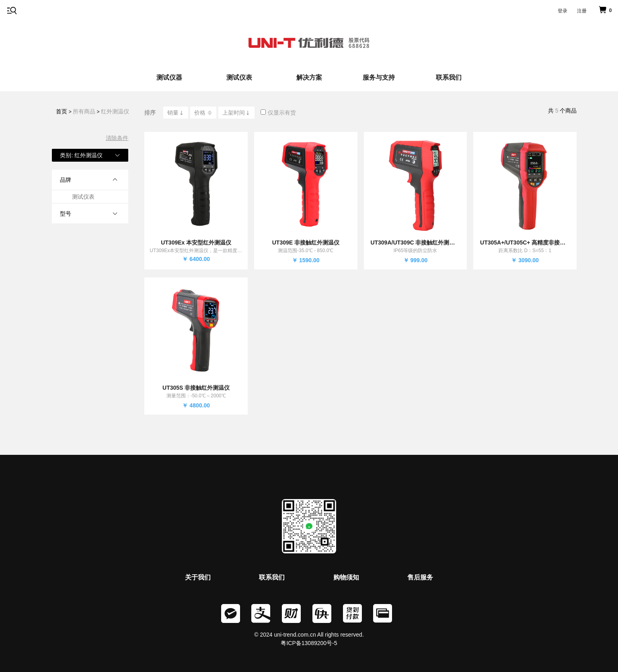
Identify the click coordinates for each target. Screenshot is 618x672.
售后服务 (420, 577)
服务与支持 (379, 77)
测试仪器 (169, 77)
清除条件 (117, 138)
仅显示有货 (278, 113)
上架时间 (236, 113)
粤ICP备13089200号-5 (309, 643)
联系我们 (449, 77)
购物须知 (346, 577)
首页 (62, 111)
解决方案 (309, 77)
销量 (176, 113)
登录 (563, 11)
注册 (582, 11)
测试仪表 (239, 77)
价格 (203, 113)
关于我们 (198, 577)
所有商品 (84, 111)
